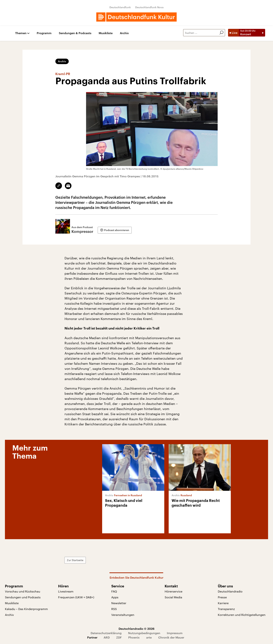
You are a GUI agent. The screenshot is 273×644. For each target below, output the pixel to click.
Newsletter (119, 603)
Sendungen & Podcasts (75, 33)
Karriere (223, 603)
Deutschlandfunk (120, 7)
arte (149, 637)
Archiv (124, 33)
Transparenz (226, 609)
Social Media (173, 597)
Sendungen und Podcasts (23, 597)
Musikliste (106, 33)
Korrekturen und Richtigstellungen (242, 615)
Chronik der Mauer (171, 637)
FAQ (114, 591)
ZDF (119, 637)
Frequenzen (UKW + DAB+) (76, 597)
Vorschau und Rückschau (23, 591)
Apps (115, 597)
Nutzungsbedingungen (144, 633)
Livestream (66, 591)
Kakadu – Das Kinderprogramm (26, 609)
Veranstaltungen (123, 615)
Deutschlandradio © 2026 (136, 629)
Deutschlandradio (230, 591)
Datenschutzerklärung (106, 633)
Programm (44, 33)
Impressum (175, 633)
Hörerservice (174, 591)
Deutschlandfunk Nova (149, 7)
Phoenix (134, 637)
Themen (21, 33)
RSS (114, 609)
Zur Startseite (75, 560)
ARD (107, 637)
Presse (222, 597)
